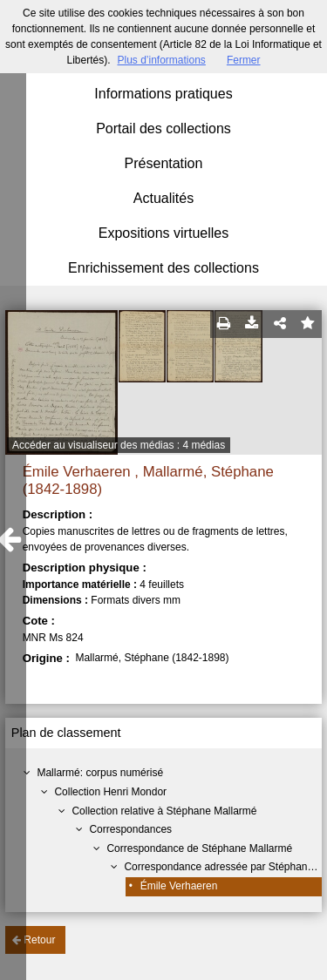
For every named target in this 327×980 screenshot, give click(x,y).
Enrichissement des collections (163, 268)
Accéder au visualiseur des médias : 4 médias (119, 445)
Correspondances (130, 829)
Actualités (163, 198)
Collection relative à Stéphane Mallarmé (164, 811)
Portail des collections (163, 128)
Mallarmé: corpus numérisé (100, 773)
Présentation (164, 163)
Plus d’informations (161, 60)
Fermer (244, 60)
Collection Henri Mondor (110, 792)
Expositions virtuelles (163, 233)
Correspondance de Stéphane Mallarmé (199, 848)
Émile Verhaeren (179, 886)
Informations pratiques (163, 94)
